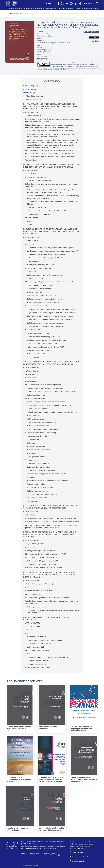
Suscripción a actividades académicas (84, 857)
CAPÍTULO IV (29, 368)
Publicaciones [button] (51, 9)
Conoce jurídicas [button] (16, 9)
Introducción (28, 93)
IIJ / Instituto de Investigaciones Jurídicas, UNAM (54, 43)
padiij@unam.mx (60, 855)
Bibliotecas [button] (40, 9)
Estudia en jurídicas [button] (75, 9)
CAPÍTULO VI (29, 540)
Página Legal (43, 59)
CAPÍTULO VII (29, 581)
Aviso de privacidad (78, 861)
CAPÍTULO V (28, 512)
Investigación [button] (29, 9)
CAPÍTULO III (29, 237)
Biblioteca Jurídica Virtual (19, 14)
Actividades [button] (62, 9)
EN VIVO (48, 3)
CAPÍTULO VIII (29, 623)
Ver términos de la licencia (60, 70)
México (40, 47)
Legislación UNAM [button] (91, 9)
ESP (86, 3)
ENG (91, 3)
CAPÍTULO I (28, 112)
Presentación (28, 89)
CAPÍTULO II (28, 170)
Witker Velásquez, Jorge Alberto (38, 584)
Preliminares (28, 86)
